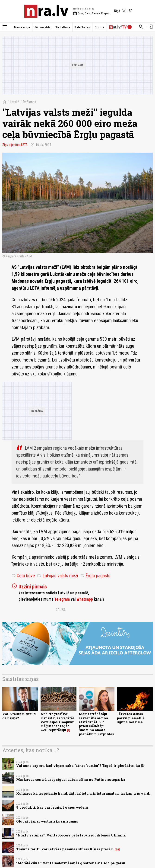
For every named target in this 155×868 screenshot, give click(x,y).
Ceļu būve (23, 576)
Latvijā (15, 102)
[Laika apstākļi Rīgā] (123, 11)
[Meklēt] (141, 27)
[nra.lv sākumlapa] (46, 11)
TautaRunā (63, 27)
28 (117, 849)
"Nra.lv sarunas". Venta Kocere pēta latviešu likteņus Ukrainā (71, 835)
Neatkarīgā (22, 27)
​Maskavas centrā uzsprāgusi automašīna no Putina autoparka (71, 780)
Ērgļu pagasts (95, 576)
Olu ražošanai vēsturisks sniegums (47, 821)
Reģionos (29, 102)
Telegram (62, 599)
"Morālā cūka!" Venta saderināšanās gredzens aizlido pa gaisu (71, 863)
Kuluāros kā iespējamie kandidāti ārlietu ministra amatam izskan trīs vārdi (83, 793)
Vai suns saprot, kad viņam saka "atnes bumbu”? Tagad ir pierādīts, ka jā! (80, 766)
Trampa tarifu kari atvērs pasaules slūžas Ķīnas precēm (65, 849)
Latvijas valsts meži (58, 576)
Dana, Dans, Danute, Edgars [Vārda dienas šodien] (91, 13)
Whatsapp (85, 599)
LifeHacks (82, 27)
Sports (100, 27)
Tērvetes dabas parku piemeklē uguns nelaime (131, 718)
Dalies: (61, 610)
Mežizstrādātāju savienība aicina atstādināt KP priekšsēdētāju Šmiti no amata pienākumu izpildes (96, 724)
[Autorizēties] (150, 27)
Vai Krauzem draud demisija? (19, 716)
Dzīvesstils (43, 27)
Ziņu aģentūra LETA (15, 145)
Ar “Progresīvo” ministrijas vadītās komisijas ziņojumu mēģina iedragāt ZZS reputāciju (58, 722)
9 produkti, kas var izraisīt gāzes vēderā (52, 807)
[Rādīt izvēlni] (5, 27)
